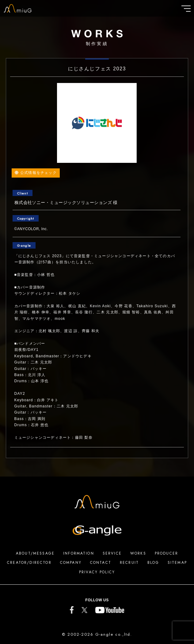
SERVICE (112, 553)
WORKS (138, 553)
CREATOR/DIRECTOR (29, 563)
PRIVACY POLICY (97, 572)
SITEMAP (177, 563)
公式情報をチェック (36, 173)
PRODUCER (166, 553)
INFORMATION (79, 553)
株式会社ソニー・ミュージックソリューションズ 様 (66, 202)
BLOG (153, 563)
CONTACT (101, 563)
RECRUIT (129, 563)
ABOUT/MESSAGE (35, 553)
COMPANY (71, 563)
